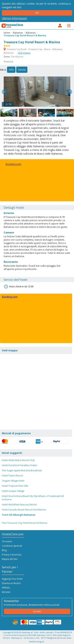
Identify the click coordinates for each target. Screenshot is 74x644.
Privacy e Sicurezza (12, 555)
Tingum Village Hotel (13, 481)
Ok (37, 13)
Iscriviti (37, 611)
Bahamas (18, 33)
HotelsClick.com (13, 26)
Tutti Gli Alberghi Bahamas (19, 515)
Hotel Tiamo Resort (12, 475)
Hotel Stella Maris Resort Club (18, 460)
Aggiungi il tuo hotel (12, 579)
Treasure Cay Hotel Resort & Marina (25, 35)
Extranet (6, 592)
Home (7, 33)
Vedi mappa (24, 53)
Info (11, 70)
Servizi (22, 70)
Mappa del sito (10, 559)
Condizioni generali (12, 546)
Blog (4, 550)
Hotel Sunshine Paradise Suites (20, 465)
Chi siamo (7, 541)
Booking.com (13, 164)
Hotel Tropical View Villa (15, 486)
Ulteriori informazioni (14, 18)
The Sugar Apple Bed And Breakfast (22, 470)
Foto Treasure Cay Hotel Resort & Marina (25, 523)
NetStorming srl (37, 642)
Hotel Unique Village (13, 491)
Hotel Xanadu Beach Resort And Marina (24, 510)
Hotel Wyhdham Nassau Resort (19, 504)
